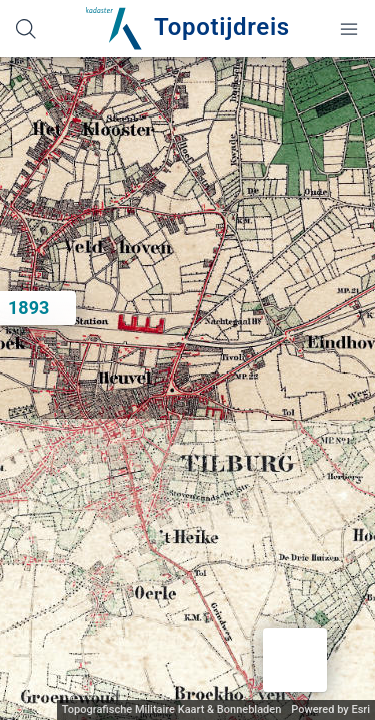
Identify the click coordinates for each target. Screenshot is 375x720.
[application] (187, 388)
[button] (295, 660)
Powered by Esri (330, 709)
